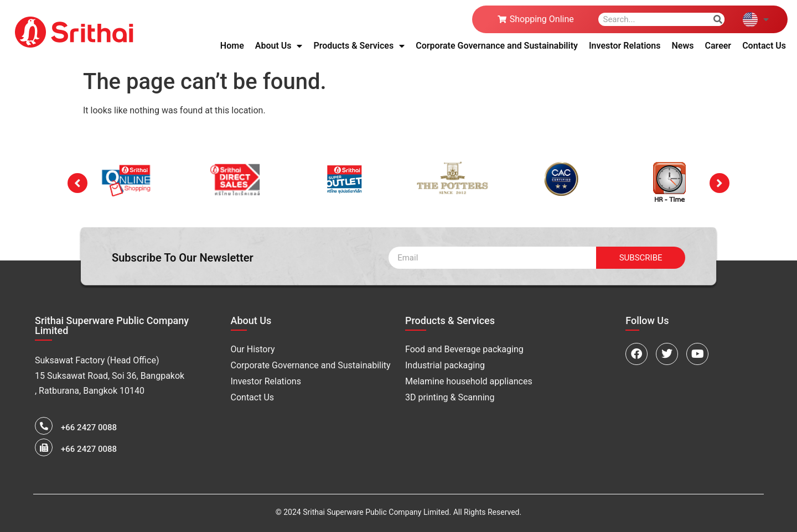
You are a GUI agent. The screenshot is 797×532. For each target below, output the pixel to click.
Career (718, 46)
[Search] (718, 19)
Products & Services (359, 46)
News (683, 46)
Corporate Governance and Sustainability (497, 46)
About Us (279, 46)
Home (232, 46)
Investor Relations (625, 46)
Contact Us (764, 46)
